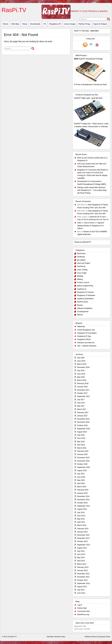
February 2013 (83, 567)
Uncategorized (83, 312)
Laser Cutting (82, 270)
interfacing (81, 266)
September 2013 (83, 545)
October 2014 (82, 503)
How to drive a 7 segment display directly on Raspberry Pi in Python (91, 226)
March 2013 (82, 564)
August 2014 (82, 509)
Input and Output (83, 263)
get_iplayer (81, 260)
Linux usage (70, 24)
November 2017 (83, 390)
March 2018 (82, 380)
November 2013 (83, 538)
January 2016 (82, 454)
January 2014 (82, 532)
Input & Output (100, 24)
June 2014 (81, 516)
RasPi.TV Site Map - (86, 31)
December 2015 (83, 458)
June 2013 (81, 554)
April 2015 (81, 483)
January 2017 (82, 416)
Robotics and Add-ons (86, 343)
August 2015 (82, 471)
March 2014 (82, 525)
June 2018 (81, 374)
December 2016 (83, 419)
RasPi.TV (14, 10)
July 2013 (81, 551)
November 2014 (83, 500)
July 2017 (81, 400)
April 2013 (81, 561)
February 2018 (83, 383)
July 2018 (81, 371)
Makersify (81, 327)
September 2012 (83, 583)
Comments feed (83, 611)
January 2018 (82, 387)
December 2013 (83, 535)
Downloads (35, 24)
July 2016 (81, 435)
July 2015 (81, 474)
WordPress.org (83, 615)
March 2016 (82, 448)
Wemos (80, 315)
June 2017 (81, 403)
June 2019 (81, 361)
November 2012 (83, 577)
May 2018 (81, 377)
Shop (25, 24)
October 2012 (82, 580)
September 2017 (83, 396)
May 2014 (81, 519)
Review (80, 305)
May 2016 (81, 442)
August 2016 (82, 432)
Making (80, 279)
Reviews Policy (60, 637)
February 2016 (83, 451)
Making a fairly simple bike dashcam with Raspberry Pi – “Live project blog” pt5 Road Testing (92, 190)
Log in (80, 605)
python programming (85, 286)
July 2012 (81, 590)
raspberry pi (55, 24)
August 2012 (82, 587)
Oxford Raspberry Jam (86, 330)
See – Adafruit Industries (87, 346)
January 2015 (82, 493)
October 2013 (82, 541)
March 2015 (82, 487)
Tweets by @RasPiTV (83, 242)
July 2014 (81, 512)
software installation (85, 308)
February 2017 (83, 413)
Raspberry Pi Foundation (87, 333)
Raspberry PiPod (84, 339)
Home (6, 24)
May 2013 (81, 558)
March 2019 (82, 364)
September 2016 (83, 429)
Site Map (15, 24)
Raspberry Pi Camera (85, 292)
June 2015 (81, 477)
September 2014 (83, 506)
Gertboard (81, 257)
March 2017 (82, 409)
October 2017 (82, 393)
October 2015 (82, 464)
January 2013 (82, 570)
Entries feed (82, 608)
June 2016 (81, 438)
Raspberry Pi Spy (84, 336)
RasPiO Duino (83, 302)
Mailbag (80, 276)
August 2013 (82, 548)
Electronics (81, 254)
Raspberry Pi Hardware (86, 295)
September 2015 (83, 467)
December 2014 (83, 496)
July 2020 (81, 358)
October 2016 (82, 425)
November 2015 (83, 461)
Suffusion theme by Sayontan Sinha (97, 637)
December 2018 (83, 367)
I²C (45, 24)
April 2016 (81, 445)
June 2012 (81, 593)
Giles (79, 223)
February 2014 (83, 529)
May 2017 (81, 406)
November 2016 (83, 422)
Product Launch (83, 282)
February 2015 (83, 490)
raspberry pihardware (85, 299)
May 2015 (81, 480)
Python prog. (85, 24)
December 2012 (83, 574)
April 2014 (81, 522)
